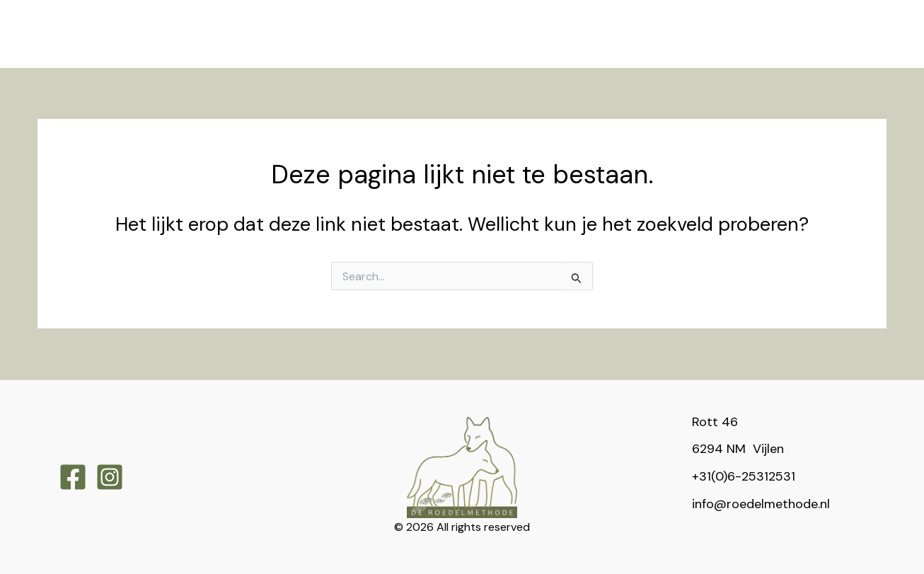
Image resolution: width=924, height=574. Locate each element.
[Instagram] (110, 477)
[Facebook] (73, 477)
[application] (227, 17)
